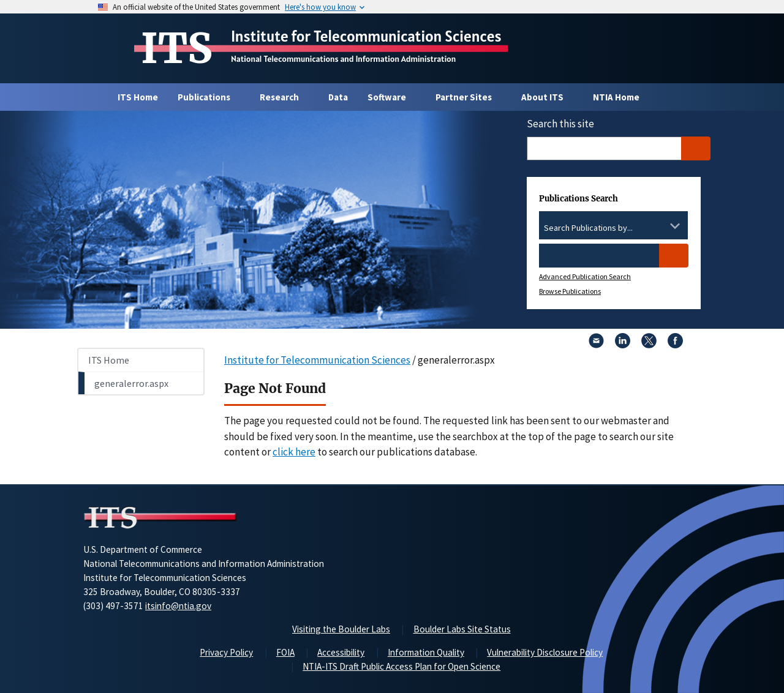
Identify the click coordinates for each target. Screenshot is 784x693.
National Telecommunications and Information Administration (343, 59)
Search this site (560, 124)
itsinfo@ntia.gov (178, 606)
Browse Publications (570, 291)
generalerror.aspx (131, 383)
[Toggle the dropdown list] (675, 226)
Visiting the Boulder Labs (341, 629)
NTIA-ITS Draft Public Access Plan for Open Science (401, 666)
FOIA (285, 652)
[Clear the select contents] (659, 226)
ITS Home (138, 97)
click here (294, 452)
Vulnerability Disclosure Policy (545, 652)
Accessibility (341, 652)
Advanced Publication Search (585, 276)
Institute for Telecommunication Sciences (366, 36)
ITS (177, 48)
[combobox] (613, 228)
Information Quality (426, 652)
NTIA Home (616, 97)
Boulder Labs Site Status (462, 629)
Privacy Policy (226, 652)
